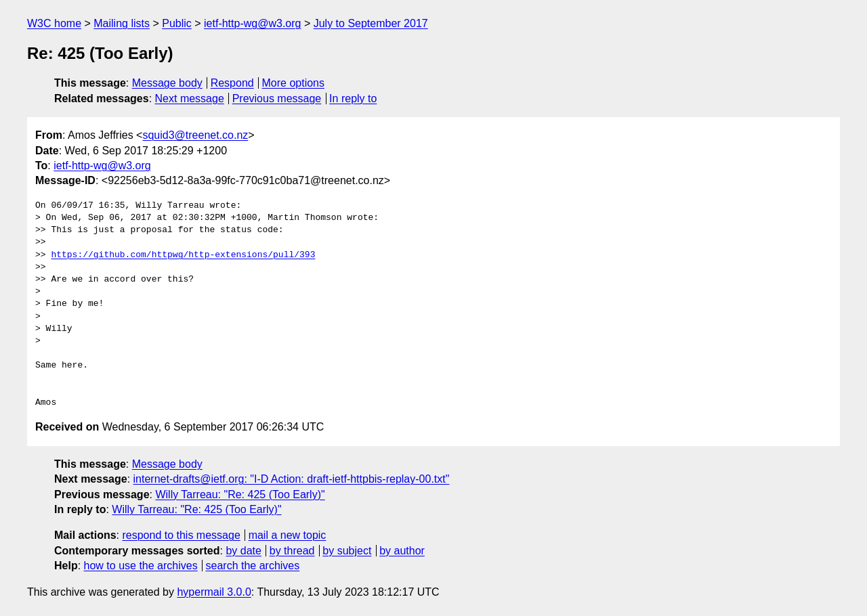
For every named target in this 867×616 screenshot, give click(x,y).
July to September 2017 (371, 23)
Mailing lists (122, 23)
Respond (232, 83)
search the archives (253, 566)
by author (402, 551)
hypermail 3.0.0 (214, 592)
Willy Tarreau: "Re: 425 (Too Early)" (240, 494)
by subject (347, 551)
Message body (167, 83)
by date (243, 551)
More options (294, 83)
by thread (292, 551)
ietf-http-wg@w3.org (252, 23)
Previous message (277, 98)
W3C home (54, 23)
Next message (190, 98)
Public (177, 23)
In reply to (353, 98)
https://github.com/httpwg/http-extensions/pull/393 (183, 255)
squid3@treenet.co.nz (195, 135)
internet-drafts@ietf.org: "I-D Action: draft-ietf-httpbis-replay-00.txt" (292, 479)
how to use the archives (141, 566)
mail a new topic (288, 535)
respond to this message (181, 535)
